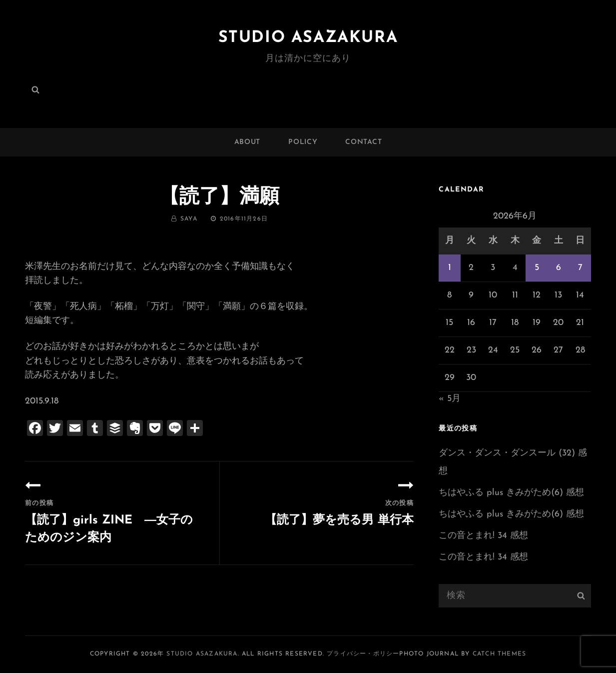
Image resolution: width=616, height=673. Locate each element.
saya (189, 219)
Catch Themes (499, 654)
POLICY (303, 142)
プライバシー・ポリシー (363, 654)
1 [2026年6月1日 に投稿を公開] (450, 268)
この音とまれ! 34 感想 (483, 536)
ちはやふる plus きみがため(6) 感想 (511, 493)
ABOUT (248, 142)
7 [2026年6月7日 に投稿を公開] (580, 268)
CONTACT (363, 142)
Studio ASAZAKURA (308, 38)
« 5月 (450, 399)
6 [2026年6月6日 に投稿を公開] (559, 268)
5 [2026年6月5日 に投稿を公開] (537, 268)
